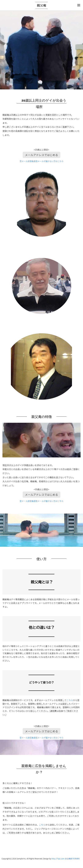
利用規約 (76, 858)
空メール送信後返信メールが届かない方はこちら (41, 161)
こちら (70, 700)
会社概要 (68, 858)
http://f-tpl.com (58, 858)
